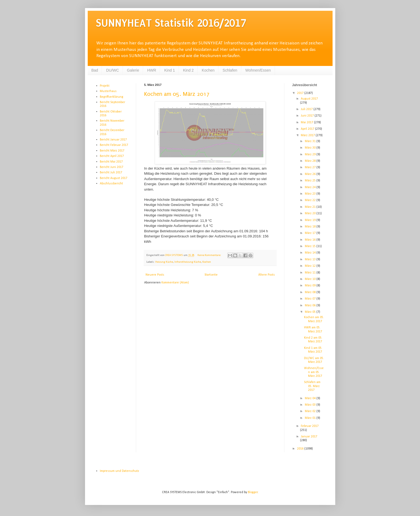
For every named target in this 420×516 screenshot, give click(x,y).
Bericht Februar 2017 (114, 145)
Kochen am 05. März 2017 (177, 94)
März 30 (311, 148)
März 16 (311, 240)
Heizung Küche (164, 262)
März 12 (311, 266)
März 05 (311, 312)
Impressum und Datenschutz (119, 471)
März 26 (311, 174)
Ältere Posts (267, 275)
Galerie (133, 70)
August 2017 (309, 99)
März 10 (311, 279)
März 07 (311, 299)
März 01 (311, 418)
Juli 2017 (307, 109)
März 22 (311, 200)
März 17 (311, 233)
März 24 (311, 187)
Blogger (253, 492)
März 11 (311, 273)
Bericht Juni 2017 (112, 167)
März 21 (311, 207)
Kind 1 (170, 70)
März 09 (311, 286)
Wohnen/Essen (258, 70)
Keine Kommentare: (210, 255)
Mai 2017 (307, 122)
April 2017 (308, 129)
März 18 (311, 227)
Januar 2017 (309, 437)
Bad (95, 70)
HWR (152, 70)
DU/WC (112, 70)
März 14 (311, 253)
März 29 (311, 155)
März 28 (311, 161)
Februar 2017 (310, 426)
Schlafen (230, 70)
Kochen (208, 70)
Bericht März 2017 (112, 151)
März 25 (311, 181)
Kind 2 (188, 70)
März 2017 (308, 135)
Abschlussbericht (111, 184)
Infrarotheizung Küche (188, 262)
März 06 (311, 306)
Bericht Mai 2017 (111, 162)
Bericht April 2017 (112, 156)
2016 (301, 449)
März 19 (311, 220)
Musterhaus (108, 91)
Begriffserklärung (112, 97)
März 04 (311, 398)
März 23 (311, 194)
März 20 (311, 213)
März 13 (311, 259)
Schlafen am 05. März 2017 (312, 386)
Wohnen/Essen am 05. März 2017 (314, 372)
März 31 (311, 141)
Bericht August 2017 (114, 178)
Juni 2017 (308, 116)
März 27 (311, 167)
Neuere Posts (155, 275)
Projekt (105, 86)
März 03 (311, 405)
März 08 (311, 292)
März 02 (311, 411)
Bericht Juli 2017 (111, 173)
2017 (301, 93)
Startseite (211, 275)
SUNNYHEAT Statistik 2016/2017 (171, 23)
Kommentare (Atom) (175, 283)
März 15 (311, 246)
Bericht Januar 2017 (113, 140)
